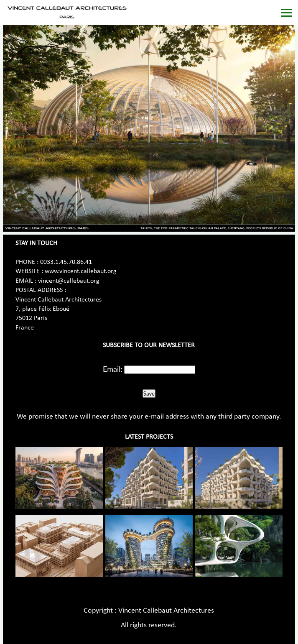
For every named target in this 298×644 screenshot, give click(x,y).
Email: (113, 369)
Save (149, 394)
